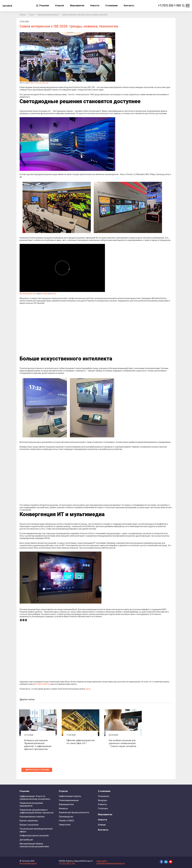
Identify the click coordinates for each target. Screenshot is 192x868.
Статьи (32, 15)
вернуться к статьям (37, 770)
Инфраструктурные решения (48, 15)
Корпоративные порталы (32, 817)
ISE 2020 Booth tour (28, 294)
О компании (111, 6)
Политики (103, 808)
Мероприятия (77, 6)
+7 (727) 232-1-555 (169, 5)
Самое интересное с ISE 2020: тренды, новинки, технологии (85, 15)
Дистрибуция (26, 840)
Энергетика (65, 825)
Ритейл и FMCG (66, 821)
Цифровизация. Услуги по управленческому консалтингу (35, 798)
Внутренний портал (28, 863)
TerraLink (7, 6)
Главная (23, 15)
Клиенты (102, 804)
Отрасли (59, 6)
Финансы (63, 808)
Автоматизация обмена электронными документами (34, 845)
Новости (95, 6)
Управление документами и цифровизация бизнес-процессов (37, 811)
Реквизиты (104, 796)
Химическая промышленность (74, 812)
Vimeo (53, 294)
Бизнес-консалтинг (29, 825)
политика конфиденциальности (111, 863)
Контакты (129, 6)
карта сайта (102, 861)
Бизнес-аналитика (29, 821)
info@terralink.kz (42, 684)
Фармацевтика (66, 804)
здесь (88, 689)
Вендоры (103, 800)
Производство (66, 817)
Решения (44, 6)
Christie (45, 294)
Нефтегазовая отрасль (70, 796)
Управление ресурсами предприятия (31, 804)
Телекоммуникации (69, 800)
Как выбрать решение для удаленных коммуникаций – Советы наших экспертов (123, 743)
